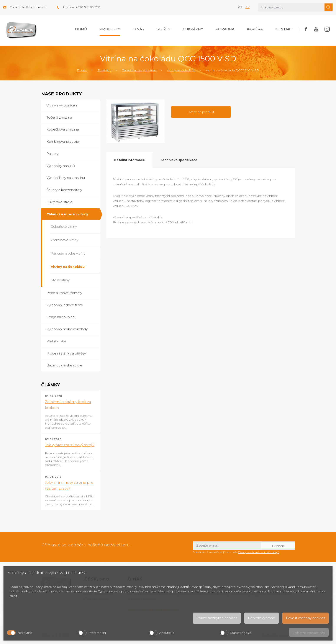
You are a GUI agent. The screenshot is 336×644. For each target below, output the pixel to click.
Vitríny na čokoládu (181, 70)
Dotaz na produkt (201, 112)
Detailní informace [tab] (129, 160)
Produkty (110, 29)
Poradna (225, 29)
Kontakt (284, 29)
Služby (163, 29)
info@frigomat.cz (33, 7)
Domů (81, 29)
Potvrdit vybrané (261, 618)
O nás (138, 29)
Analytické (167, 633)
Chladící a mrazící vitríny (139, 70)
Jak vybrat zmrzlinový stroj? (70, 445)
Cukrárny (193, 29)
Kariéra (255, 29)
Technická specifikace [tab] (179, 160)
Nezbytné (25, 633)
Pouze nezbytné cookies (217, 618)
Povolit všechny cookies (305, 618)
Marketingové (241, 633)
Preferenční (97, 633)
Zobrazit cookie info (309, 633)
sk (248, 7)
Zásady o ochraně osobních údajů (259, 552)
